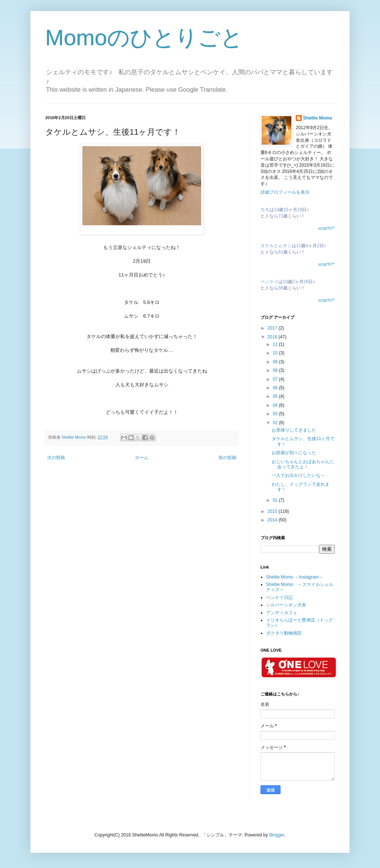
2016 (273, 337)
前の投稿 (227, 458)
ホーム (142, 458)
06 (276, 388)
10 (276, 353)
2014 (273, 520)
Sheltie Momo (318, 118)
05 (276, 396)
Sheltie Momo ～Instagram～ (295, 577)
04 (276, 405)
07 (276, 379)
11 (276, 344)
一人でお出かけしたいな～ (298, 475)
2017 (273, 328)
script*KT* (327, 228)
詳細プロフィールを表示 (285, 192)
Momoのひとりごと (144, 38)
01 (276, 500)
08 (276, 370)
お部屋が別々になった (294, 453)
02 (276, 423)
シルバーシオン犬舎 (286, 605)
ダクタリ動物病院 (284, 633)
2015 (273, 511)
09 (276, 362)
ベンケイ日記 (279, 597)
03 (276, 414)
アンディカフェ (282, 613)
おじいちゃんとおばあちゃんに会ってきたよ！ (303, 464)
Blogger (277, 835)
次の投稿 (56, 458)
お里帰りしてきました (294, 430)
